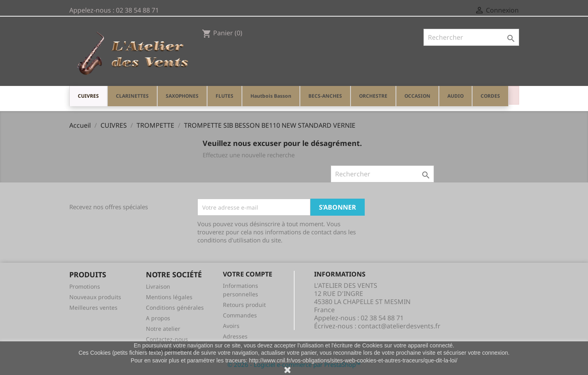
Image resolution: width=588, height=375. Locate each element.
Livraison (158, 286)
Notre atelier (163, 329)
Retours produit (244, 305)
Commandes (240, 315)
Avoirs (231, 326)
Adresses (235, 336)
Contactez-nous (167, 339)
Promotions (85, 286)
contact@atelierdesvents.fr (399, 326)
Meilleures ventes (93, 307)
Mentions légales (169, 297)
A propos (158, 318)
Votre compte (248, 274)
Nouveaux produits (95, 297)
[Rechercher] (471, 37)
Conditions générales (175, 307)
